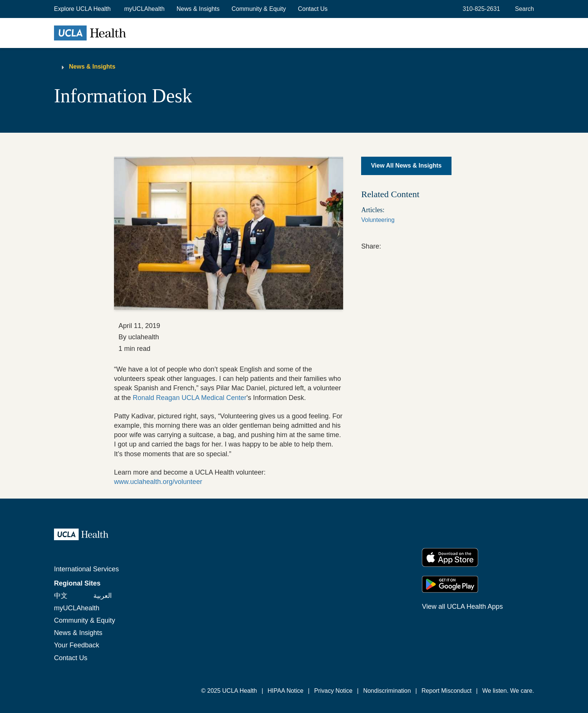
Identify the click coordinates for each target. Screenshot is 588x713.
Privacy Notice (333, 691)
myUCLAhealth (144, 9)
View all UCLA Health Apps (462, 607)
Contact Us (313, 9)
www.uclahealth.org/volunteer (158, 482)
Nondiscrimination (387, 691)
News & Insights (198, 9)
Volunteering (378, 220)
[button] (83, 9)
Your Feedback (76, 645)
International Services (86, 569)
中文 (61, 596)
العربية (103, 596)
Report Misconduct (446, 691)
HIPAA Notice (286, 691)
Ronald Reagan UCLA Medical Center (190, 398)
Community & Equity (259, 9)
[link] (386, 245)
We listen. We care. (508, 691)
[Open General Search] (523, 9)
